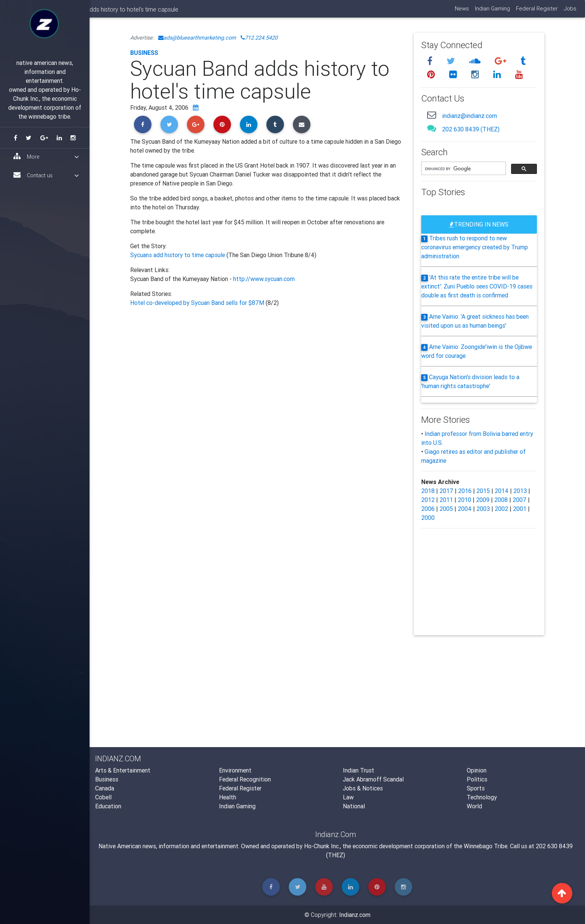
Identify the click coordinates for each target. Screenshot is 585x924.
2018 (428, 491)
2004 (465, 509)
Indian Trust (359, 770)
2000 (428, 518)
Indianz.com (355, 915)
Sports (476, 788)
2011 (446, 500)
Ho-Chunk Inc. (322, 846)
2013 (520, 491)
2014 (502, 491)
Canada (105, 788)
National (354, 806)
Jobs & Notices (363, 788)
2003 (483, 509)
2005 (446, 509)
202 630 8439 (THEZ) (471, 129)
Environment (235, 770)
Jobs (570, 11)
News (462, 11)
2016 (465, 491)
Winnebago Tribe (486, 846)
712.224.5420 (259, 38)
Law (348, 797)
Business (144, 53)
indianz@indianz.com (470, 116)
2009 (483, 500)
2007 (520, 500)
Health (228, 797)
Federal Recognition (245, 779)
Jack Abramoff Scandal (373, 779)
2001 (520, 509)
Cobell (103, 797)
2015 (483, 491)
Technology (482, 797)
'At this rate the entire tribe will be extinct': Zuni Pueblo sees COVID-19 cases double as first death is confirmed (477, 286)
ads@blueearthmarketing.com (197, 38)
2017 (446, 491)
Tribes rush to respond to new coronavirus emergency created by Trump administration (475, 247)
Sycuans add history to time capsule (178, 255)
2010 (464, 500)
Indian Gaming (492, 11)
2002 (501, 509)
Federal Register (536, 11)
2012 (428, 500)
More (46, 157)
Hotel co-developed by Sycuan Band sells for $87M (198, 303)
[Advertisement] (266, 389)
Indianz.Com (111, 13)
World (474, 806)
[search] (463, 169)
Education (108, 806)
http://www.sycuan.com (264, 279)
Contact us (46, 175)
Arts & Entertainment (123, 770)
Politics (477, 779)
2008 (501, 500)
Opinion (477, 770)
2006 (428, 509)
